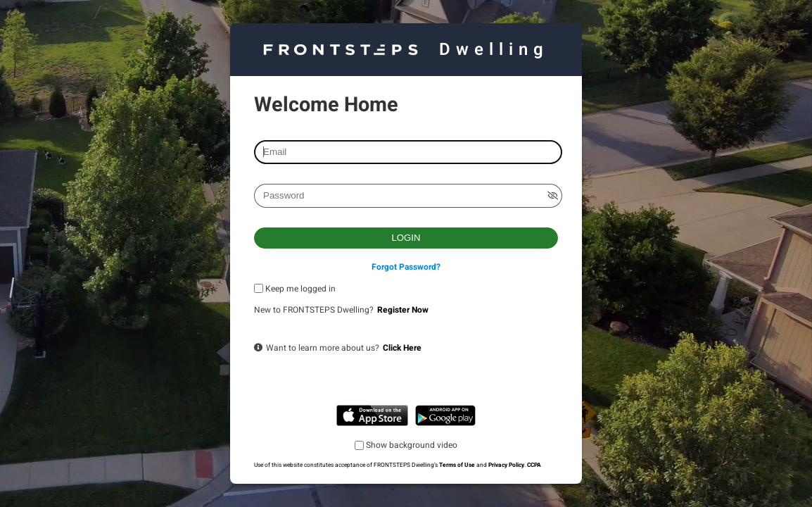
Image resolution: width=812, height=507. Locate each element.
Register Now (403, 310)
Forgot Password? (406, 267)
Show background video (412, 445)
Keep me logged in (300, 289)
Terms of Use (457, 465)
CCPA (534, 465)
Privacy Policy (506, 465)
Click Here (402, 348)
